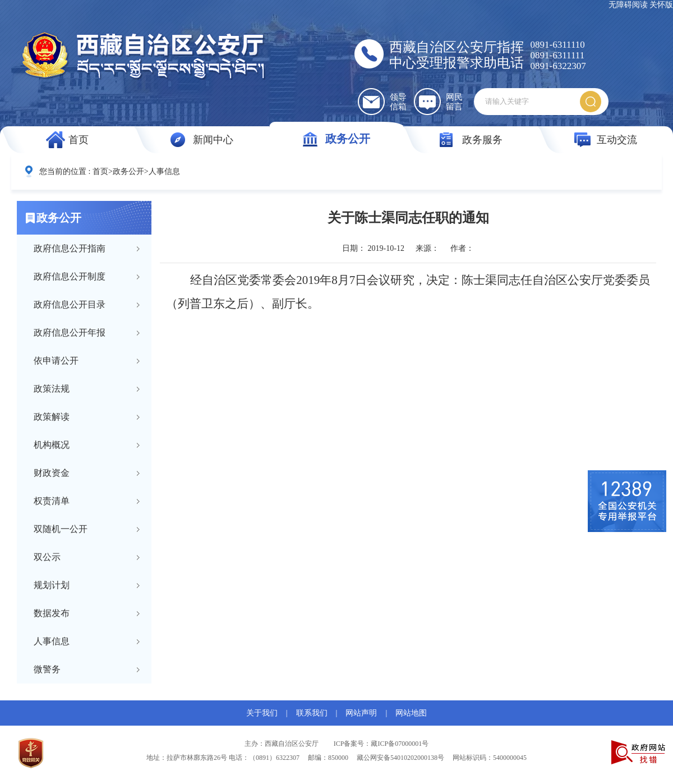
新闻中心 (213, 140)
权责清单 (52, 501)
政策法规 (52, 389)
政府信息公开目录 (70, 304)
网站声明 (361, 713)
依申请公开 (56, 361)
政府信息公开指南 (70, 248)
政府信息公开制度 (70, 276)
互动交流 (617, 140)
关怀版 (661, 5)
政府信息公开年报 (70, 333)
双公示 (47, 557)
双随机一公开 (61, 529)
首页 (79, 140)
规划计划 (52, 585)
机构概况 (52, 445)
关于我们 (262, 713)
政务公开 (348, 139)
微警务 (47, 669)
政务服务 (482, 140)
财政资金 (52, 473)
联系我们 (312, 713)
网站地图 (411, 713)
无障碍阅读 (628, 5)
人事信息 (164, 171)
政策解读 (52, 417)
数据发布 (52, 613)
